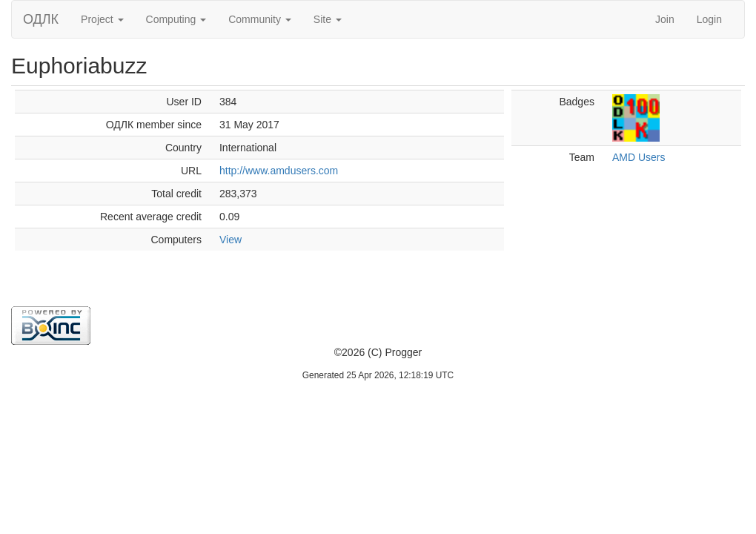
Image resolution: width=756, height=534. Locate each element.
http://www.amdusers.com (279, 171)
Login (709, 19)
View (231, 240)
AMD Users (639, 157)
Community (260, 19)
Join (665, 19)
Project (102, 19)
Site (328, 19)
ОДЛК (41, 19)
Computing (176, 19)
